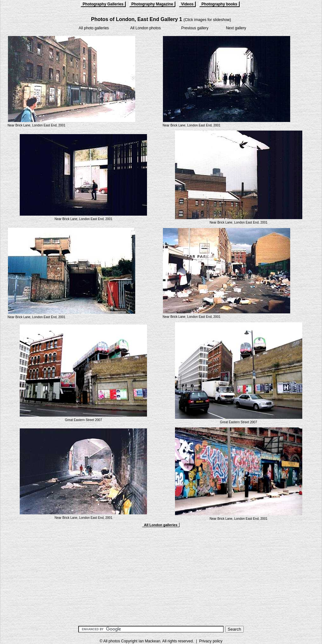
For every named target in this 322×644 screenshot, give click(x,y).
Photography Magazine (152, 4)
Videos (187, 4)
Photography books (219, 4)
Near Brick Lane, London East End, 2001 (37, 125)
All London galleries (161, 525)
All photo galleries (94, 28)
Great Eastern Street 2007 (84, 420)
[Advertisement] (161, 576)
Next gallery (236, 28)
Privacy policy (211, 641)
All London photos (145, 28)
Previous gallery (195, 28)
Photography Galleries (103, 4)
